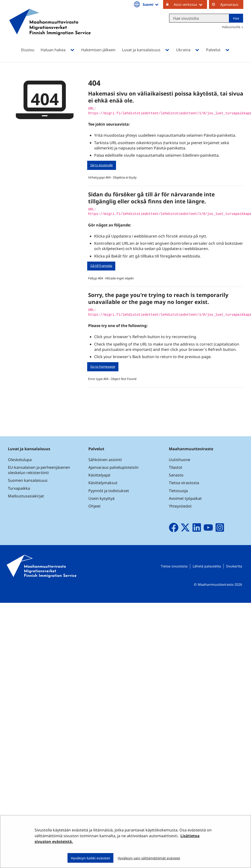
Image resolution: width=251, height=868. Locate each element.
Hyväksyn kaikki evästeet (90, 858)
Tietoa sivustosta (174, 566)
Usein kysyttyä (102, 498)
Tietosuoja (178, 491)
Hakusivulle (231, 27)
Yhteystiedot (180, 506)
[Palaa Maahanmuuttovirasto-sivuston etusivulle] (50, 28)
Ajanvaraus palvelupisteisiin (113, 467)
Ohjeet (95, 506)
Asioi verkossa (190, 4)
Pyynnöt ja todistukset (109, 491)
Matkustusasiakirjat (26, 496)
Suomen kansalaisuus (28, 480)
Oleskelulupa (20, 460)
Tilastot (176, 467)
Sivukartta (234, 566)
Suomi (151, 4)
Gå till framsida (101, 266)
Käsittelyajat (99, 475)
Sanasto (176, 475)
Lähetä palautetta (207, 566)
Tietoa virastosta (184, 483)
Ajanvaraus (229, 4)
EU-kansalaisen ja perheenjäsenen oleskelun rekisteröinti (39, 470)
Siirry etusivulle (102, 165)
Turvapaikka (19, 488)
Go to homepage (103, 366)
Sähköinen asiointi (105, 460)
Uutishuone (180, 460)
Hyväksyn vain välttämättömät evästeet (149, 858)
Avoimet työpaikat (185, 498)
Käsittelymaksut (103, 483)
